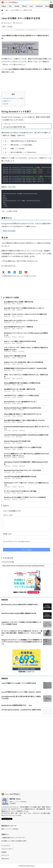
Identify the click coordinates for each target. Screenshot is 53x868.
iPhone (24, 6)
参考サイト (7, 101)
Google (17, 6)
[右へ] (51, 6)
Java (31, 6)
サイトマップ (5, 855)
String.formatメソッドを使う (13, 98)
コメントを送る (26, 550)
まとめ (5, 104)
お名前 (7, 534)
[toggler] (51, 2)
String (10, 26)
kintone (48, 6)
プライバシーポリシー (7, 849)
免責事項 (4, 852)
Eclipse (4, 6)
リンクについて (6, 846)
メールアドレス (17, 541)
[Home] (2, 10)
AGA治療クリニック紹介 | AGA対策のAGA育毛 (14, 841)
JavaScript (39, 6)
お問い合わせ (5, 859)
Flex (10, 6)
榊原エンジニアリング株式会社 (10, 829)
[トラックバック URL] (26, 566)
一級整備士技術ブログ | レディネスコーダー (13, 838)
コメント (8, 515)
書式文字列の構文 (9, 231)
